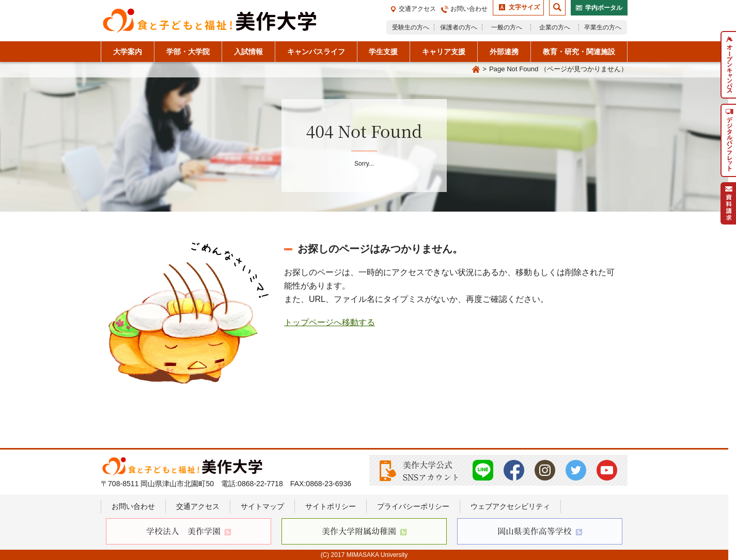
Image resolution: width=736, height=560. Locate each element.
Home (476, 70)
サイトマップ (262, 506)
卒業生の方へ (603, 27)
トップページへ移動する (330, 322)
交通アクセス (417, 9)
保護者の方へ (459, 27)
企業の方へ (555, 27)
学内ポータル (604, 8)
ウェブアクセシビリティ (510, 506)
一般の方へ (507, 27)
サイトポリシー (331, 506)
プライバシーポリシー (413, 506)
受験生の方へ (411, 27)
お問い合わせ (469, 9)
